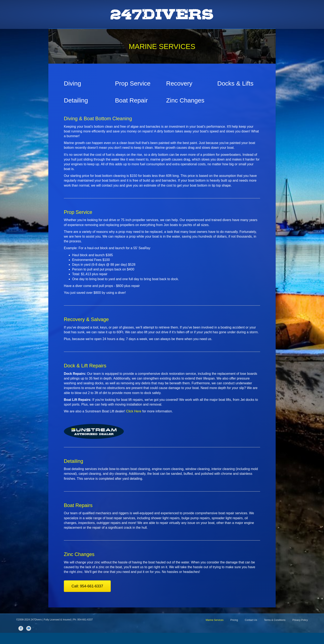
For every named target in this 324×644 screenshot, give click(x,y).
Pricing (212, 34)
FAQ (196, 34)
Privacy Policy (300, 631)
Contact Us (233, 34)
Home (87, 34)
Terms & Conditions (275, 631)
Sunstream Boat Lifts (169, 34)
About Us (106, 34)
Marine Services (133, 34)
